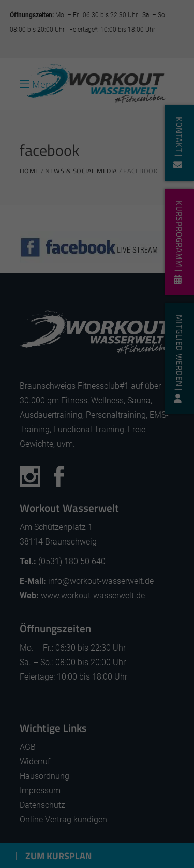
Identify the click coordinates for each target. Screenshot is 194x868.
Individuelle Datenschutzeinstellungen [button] (97, 609)
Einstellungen (83, 454)
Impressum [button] (151, 641)
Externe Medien (143, 492)
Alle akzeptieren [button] (97, 534)
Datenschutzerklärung (46, 442)
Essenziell (33, 492)
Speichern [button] (97, 569)
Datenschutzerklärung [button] (102, 641)
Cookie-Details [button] (48, 641)
